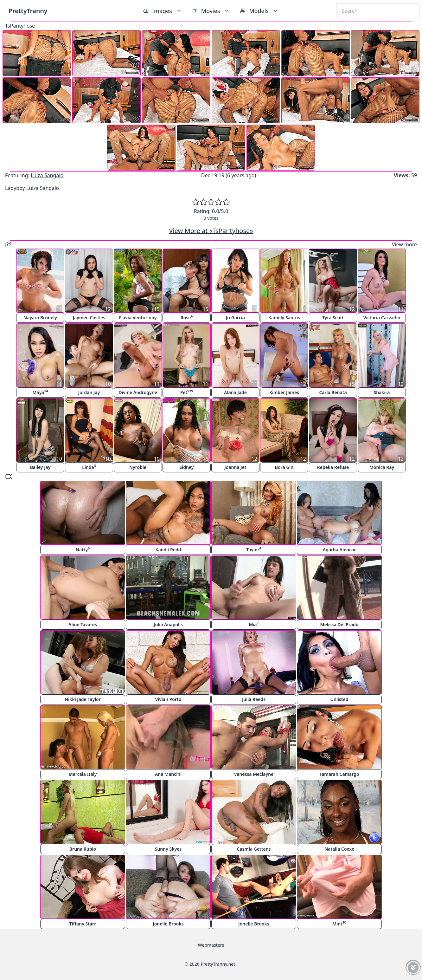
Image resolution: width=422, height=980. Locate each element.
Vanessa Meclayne (254, 774)
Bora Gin (284, 467)
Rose (187, 317)
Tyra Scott (333, 318)
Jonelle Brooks (168, 924)
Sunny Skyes (168, 849)
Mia (254, 624)
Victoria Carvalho (382, 318)
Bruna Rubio (83, 849)
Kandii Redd (168, 550)
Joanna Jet (235, 467)
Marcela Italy (83, 774)
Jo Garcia (235, 318)
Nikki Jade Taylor (83, 699)
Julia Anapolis (168, 624)
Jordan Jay (89, 392)
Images (163, 11)
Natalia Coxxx (339, 849)
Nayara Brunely (40, 318)
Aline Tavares (83, 624)
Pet (187, 392)
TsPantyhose (20, 26)
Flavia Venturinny (138, 318)
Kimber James (284, 392)
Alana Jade (235, 392)
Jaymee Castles (89, 318)
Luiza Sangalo (47, 175)
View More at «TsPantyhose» (211, 231)
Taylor (254, 549)
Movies (211, 11)
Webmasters (211, 945)
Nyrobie (138, 467)
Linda (89, 467)
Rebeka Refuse (333, 467)
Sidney (187, 467)
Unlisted (339, 699)
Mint (339, 923)
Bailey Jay (40, 467)
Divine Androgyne (138, 392)
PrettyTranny (28, 11)
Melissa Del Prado (339, 624)
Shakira (382, 392)
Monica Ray (382, 467)
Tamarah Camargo (339, 774)
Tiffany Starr (83, 924)
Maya (40, 392)
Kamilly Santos (284, 318)
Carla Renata (333, 392)
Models (259, 11)
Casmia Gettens (254, 849)
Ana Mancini (168, 774)
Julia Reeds (254, 699)
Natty (83, 549)
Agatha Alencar (339, 550)
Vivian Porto (168, 699)
